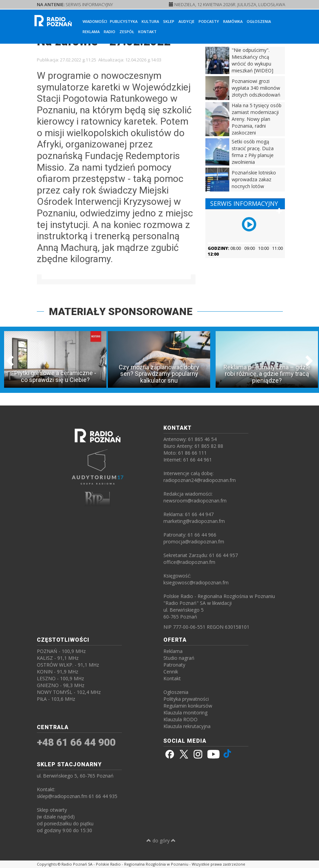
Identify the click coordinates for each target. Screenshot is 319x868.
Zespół (127, 32)
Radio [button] (110, 32)
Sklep (169, 21)
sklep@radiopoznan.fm (62, 796)
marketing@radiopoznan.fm (194, 521)
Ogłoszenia (259, 21)
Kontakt (147, 32)
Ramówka (233, 21)
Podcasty (209, 21)
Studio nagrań (179, 658)
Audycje (186, 21)
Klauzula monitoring (185, 713)
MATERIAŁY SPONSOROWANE (121, 311)
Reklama (91, 32)
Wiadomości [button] (95, 21)
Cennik (171, 672)
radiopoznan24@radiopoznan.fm (200, 480)
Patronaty (174, 665)
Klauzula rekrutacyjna (187, 726)
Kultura (150, 21)
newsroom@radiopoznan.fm (195, 501)
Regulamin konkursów (188, 706)
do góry (161, 841)
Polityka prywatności (186, 699)
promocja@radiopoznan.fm (194, 542)
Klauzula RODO (180, 719)
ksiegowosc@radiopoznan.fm (196, 582)
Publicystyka (124, 21)
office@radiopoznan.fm (189, 562)
